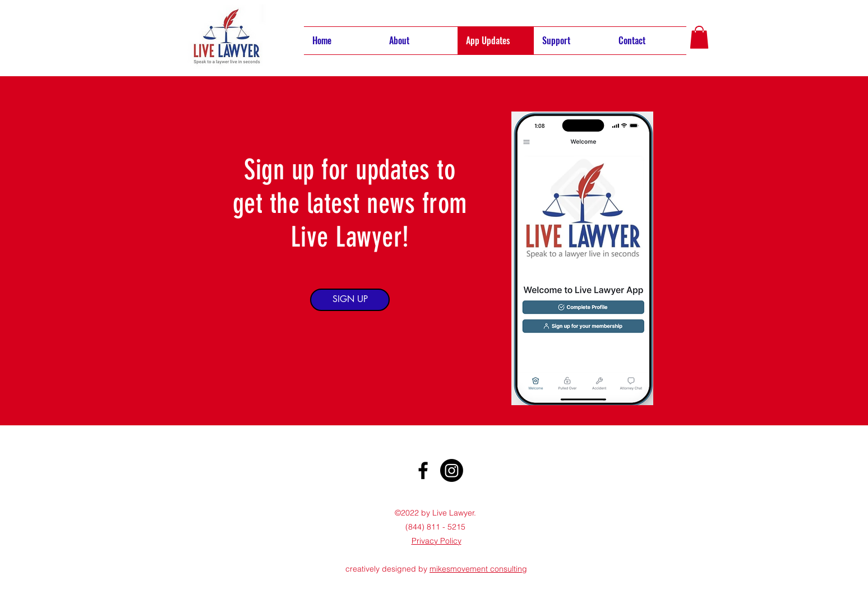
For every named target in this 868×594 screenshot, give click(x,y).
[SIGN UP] (350, 300)
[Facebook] (423, 470)
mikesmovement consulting (478, 569)
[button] (699, 37)
